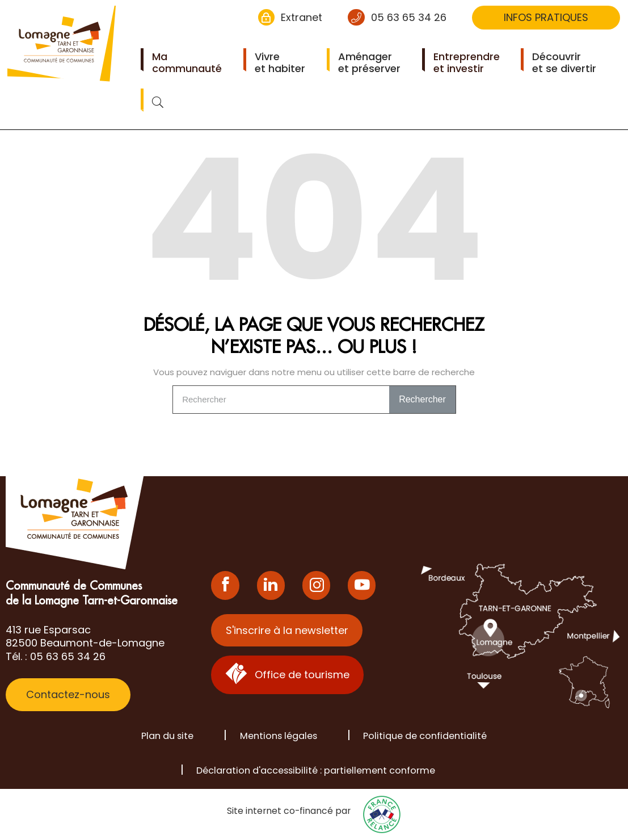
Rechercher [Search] (422, 399)
